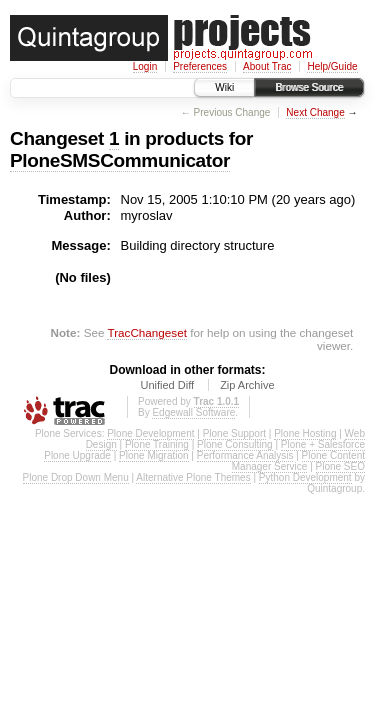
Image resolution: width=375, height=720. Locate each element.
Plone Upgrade (77, 455)
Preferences (200, 66)
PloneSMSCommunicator (120, 160)
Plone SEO (340, 466)
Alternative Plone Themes (193, 477)
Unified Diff (167, 385)
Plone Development (150, 433)
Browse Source (309, 87)
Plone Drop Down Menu (76, 477)
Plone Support (234, 433)
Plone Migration (153, 455)
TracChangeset (146, 332)
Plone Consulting (235, 444)
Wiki (224, 87)
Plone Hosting (305, 433)
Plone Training (157, 444)
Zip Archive (247, 385)
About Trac (267, 66)
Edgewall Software (193, 412)
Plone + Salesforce (323, 444)
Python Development (305, 477)
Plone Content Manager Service (298, 461)
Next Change (315, 112)
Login (145, 66)
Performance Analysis (245, 455)
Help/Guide (332, 66)
